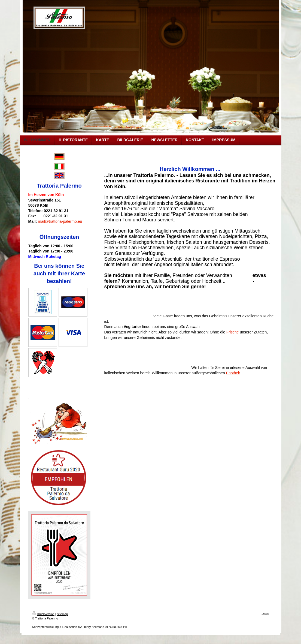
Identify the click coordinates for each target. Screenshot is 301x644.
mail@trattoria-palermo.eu (60, 221)
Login (265, 613)
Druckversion (43, 614)
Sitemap (62, 614)
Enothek (233, 373)
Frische (233, 332)
